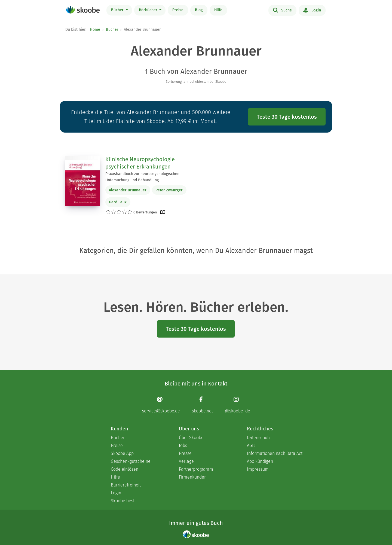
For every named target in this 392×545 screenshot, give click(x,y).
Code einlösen (125, 469)
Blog (199, 10)
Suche (282, 10)
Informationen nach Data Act (275, 453)
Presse (185, 453)
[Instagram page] (238, 405)
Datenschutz (259, 438)
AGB (251, 446)
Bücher (118, 10)
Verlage (186, 461)
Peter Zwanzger (169, 190)
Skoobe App (122, 453)
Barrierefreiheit (126, 485)
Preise (178, 10)
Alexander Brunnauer (128, 190)
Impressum (258, 469)
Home (95, 30)
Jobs (183, 446)
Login (312, 10)
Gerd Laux (118, 202)
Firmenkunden (193, 477)
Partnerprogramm (196, 469)
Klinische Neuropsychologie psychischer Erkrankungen (140, 163)
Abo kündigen (260, 461)
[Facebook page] (202, 405)
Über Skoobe (191, 438)
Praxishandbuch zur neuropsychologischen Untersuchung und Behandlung (142, 177)
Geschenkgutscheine (131, 461)
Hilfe (218, 10)
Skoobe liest (123, 501)
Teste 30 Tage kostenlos (287, 117)
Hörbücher (149, 10)
